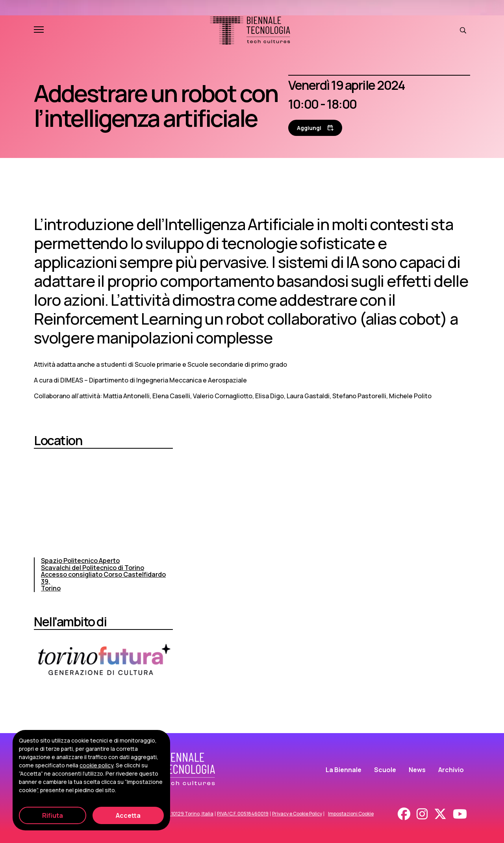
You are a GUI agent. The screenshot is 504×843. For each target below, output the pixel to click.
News (417, 770)
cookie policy (96, 765)
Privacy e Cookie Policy (297, 814)
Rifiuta (53, 815)
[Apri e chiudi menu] (39, 30)
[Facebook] (404, 814)
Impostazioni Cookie (351, 814)
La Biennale (344, 770)
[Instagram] (422, 814)
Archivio (451, 770)
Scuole (385, 770)
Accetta (128, 815)
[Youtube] (460, 814)
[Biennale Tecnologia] (250, 31)
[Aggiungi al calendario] (315, 128)
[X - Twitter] (440, 814)
